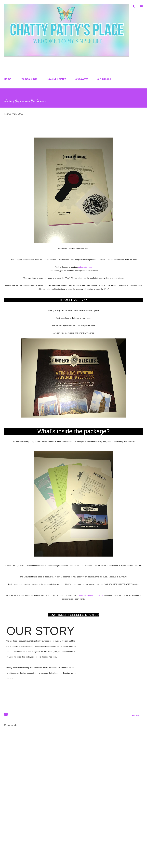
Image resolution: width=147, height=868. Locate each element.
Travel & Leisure (56, 79)
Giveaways (82, 79)
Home (8, 79)
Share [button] (135, 715)
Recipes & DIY (29, 79)
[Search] (133, 6)
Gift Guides (104, 79)
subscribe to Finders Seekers (91, 595)
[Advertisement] (63, 837)
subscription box (85, 267)
